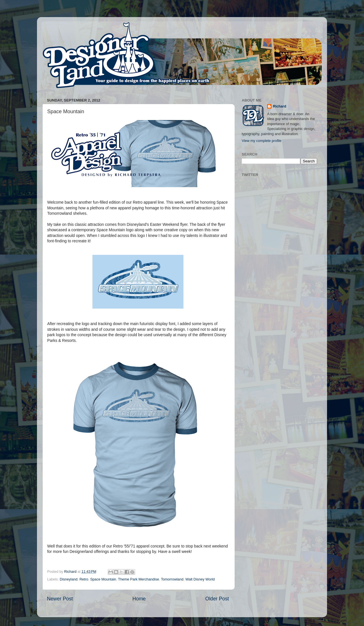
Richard (279, 106)
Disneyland (69, 579)
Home (139, 599)
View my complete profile (262, 141)
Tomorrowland (172, 579)
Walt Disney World (200, 579)
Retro (84, 579)
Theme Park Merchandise (138, 579)
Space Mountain (103, 579)
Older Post (217, 599)
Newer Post (60, 599)
